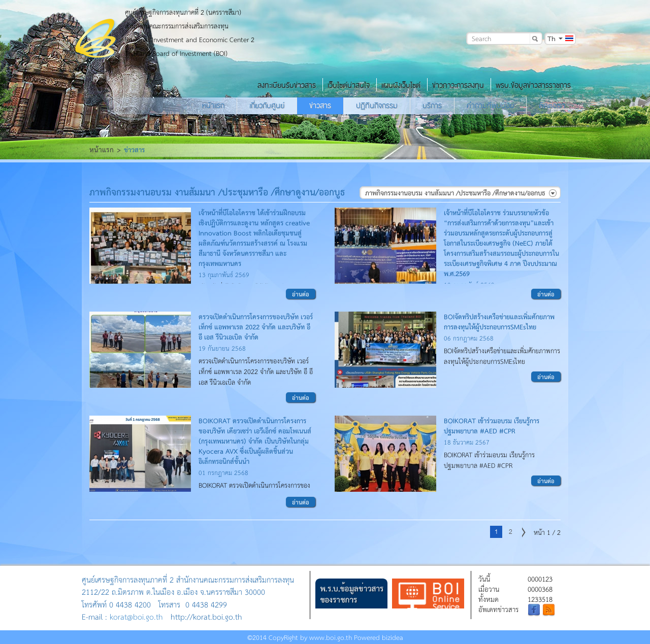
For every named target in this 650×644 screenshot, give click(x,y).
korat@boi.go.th (136, 616)
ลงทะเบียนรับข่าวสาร (287, 85)
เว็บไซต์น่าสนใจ (349, 85)
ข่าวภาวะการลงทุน (458, 85)
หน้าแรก (213, 106)
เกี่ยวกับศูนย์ (267, 106)
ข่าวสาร (320, 106)
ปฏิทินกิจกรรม (377, 106)
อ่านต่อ (301, 294)
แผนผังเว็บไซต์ (401, 85)
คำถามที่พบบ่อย (490, 106)
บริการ (432, 106)
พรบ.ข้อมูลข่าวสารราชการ (533, 85)
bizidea (393, 637)
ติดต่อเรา (552, 106)
